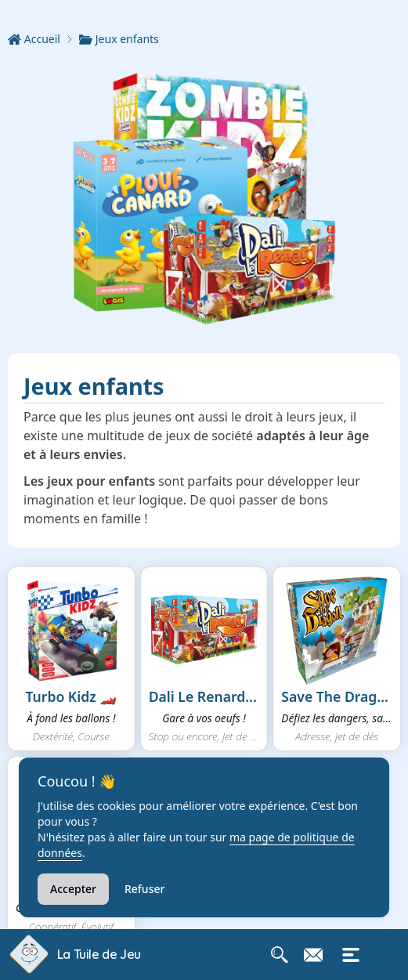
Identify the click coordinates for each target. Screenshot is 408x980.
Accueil (34, 39)
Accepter (73, 889)
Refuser (144, 889)
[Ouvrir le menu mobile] (351, 955)
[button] (71, 659)
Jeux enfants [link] (119, 39)
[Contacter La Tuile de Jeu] (313, 955)
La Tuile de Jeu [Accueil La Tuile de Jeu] (99, 954)
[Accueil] (43, 39)
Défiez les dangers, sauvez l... (337, 718)
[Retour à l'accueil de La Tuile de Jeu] (29, 955)
